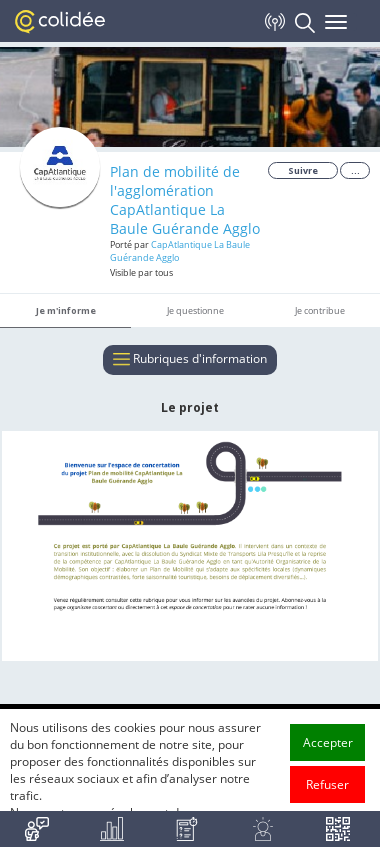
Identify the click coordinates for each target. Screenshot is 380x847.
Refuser (327, 798)
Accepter (328, 756)
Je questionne (195, 310)
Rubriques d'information (190, 360)
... (355, 170)
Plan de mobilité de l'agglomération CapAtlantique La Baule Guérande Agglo (185, 200)
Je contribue (320, 310)
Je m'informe (66, 310)
